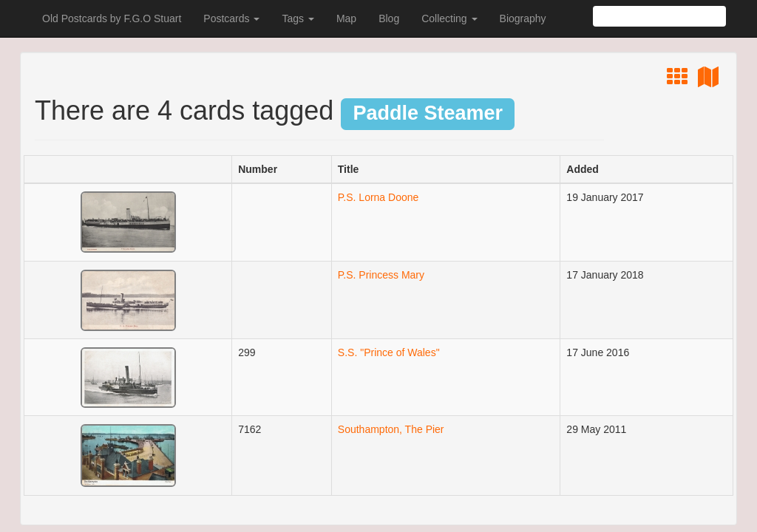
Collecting (449, 18)
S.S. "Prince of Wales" (389, 352)
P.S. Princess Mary (381, 275)
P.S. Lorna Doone (378, 197)
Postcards (231, 18)
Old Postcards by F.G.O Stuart (112, 18)
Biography (523, 18)
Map (346, 18)
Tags (298, 18)
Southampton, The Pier (391, 429)
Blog (389, 18)
